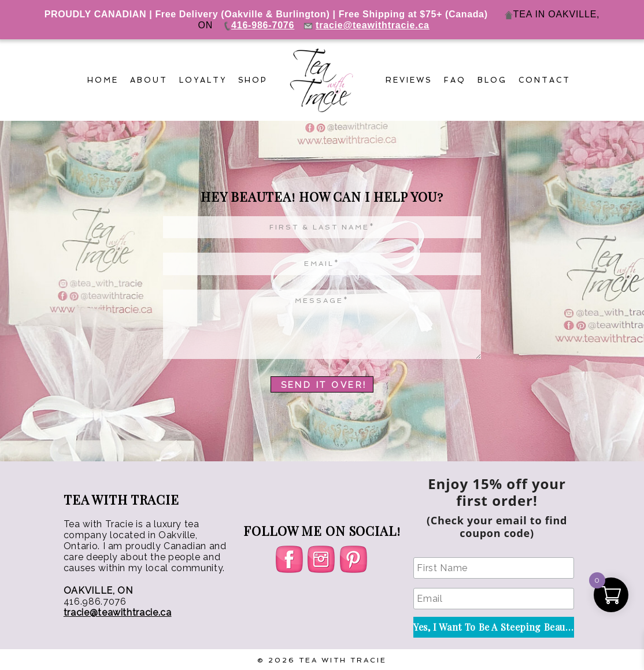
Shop (253, 80)
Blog (492, 80)
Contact (545, 80)
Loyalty (203, 80)
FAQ (455, 80)
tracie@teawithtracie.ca (118, 612)
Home (103, 80)
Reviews (409, 80)
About (149, 80)
